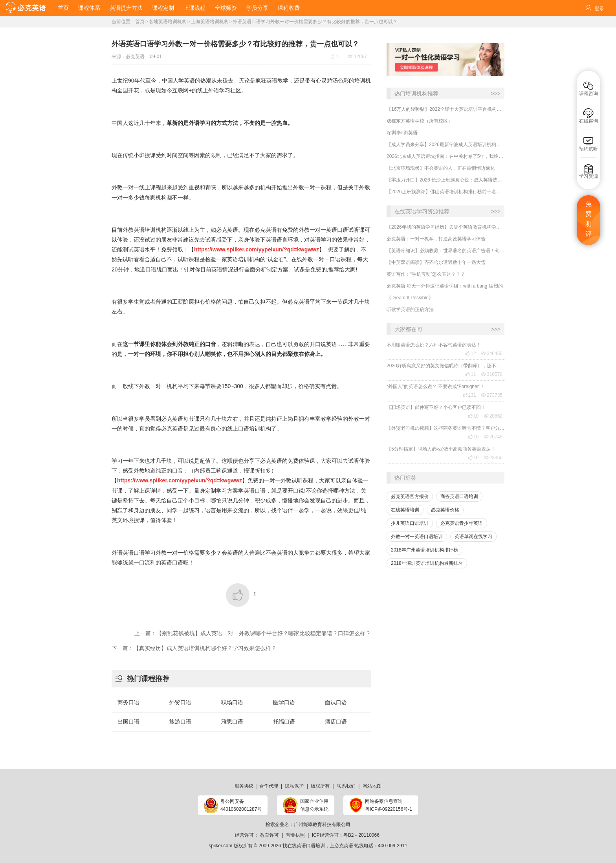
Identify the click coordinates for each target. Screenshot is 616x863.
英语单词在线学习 (473, 537)
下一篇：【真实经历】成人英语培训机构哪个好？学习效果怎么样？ (194, 648)
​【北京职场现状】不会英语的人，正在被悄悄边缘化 (441, 168)
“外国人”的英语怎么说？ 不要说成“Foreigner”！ (436, 387)
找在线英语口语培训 (304, 846)
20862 (493, 416)
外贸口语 (180, 702)
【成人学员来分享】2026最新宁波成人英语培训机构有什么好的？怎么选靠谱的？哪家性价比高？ (445, 145)
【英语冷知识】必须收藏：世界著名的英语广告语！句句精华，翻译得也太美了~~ (445, 251)
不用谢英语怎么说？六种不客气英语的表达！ (434, 345)
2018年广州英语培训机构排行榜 (424, 550)
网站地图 (372, 786)
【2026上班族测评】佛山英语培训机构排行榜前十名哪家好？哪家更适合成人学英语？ (445, 192)
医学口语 (284, 702)
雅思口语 (232, 722)
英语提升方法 (126, 8)
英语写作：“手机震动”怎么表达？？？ (426, 274)
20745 (493, 437)
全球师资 (226, 8)
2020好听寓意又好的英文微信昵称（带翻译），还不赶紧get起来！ (445, 366)
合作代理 (269, 786)
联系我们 (346, 786)
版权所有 (320, 786)
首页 (63, 8)
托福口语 (284, 722)
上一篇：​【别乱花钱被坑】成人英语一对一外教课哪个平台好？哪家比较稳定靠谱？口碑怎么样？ (253, 633)
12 (470, 354)
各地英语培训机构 (168, 22)
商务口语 (128, 702)
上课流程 (194, 8)
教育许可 (269, 835)
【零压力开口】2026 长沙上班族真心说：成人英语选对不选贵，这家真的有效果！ (445, 180)
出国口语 (128, 722)
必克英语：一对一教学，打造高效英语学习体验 (436, 239)
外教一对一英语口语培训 (417, 537)
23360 (493, 458)
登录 (599, 9)
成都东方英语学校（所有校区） (420, 121)
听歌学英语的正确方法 (410, 310)
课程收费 (289, 8)
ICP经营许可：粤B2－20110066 (346, 835)
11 (470, 374)
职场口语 (232, 702)
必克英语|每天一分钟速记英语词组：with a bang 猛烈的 (445, 286)
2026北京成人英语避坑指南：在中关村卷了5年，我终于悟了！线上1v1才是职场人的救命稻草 (445, 156)
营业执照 (295, 835)
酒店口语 (336, 722)
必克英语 (135, 57)
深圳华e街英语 (402, 133)
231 (469, 395)
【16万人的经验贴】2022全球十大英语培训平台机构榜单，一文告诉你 (445, 109)
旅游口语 (180, 722)
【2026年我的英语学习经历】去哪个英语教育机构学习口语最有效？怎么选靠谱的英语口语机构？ (445, 227)
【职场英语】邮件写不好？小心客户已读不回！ (436, 407)
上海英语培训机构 (210, 22)
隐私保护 (294, 786)
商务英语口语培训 (459, 497)
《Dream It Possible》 (410, 298)
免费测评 (588, 219)
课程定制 (163, 8)
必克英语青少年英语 (462, 523)
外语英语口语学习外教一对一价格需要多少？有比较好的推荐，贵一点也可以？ (315, 22)
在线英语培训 (405, 510)
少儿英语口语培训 (410, 523)
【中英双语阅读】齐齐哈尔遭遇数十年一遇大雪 (436, 262)
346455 (492, 354)
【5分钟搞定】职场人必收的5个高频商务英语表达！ (441, 449)
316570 (492, 374)
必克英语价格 (445, 510)
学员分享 (257, 8)
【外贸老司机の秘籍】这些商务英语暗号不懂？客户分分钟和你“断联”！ (445, 428)
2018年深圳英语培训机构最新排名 (427, 563)
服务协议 (244, 786)
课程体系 (89, 8)
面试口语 (336, 702)
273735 (492, 395)
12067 (357, 57)
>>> (496, 93)
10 (473, 416)
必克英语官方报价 (410, 497)
